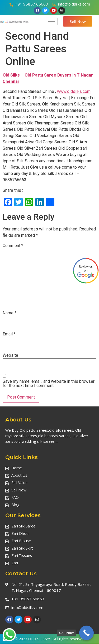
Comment (13, 246)
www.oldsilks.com (74, 91)
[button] (78, 21)
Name (10, 313)
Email (9, 334)
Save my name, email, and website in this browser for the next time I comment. (49, 384)
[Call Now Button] (86, 633)
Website (10, 355)
